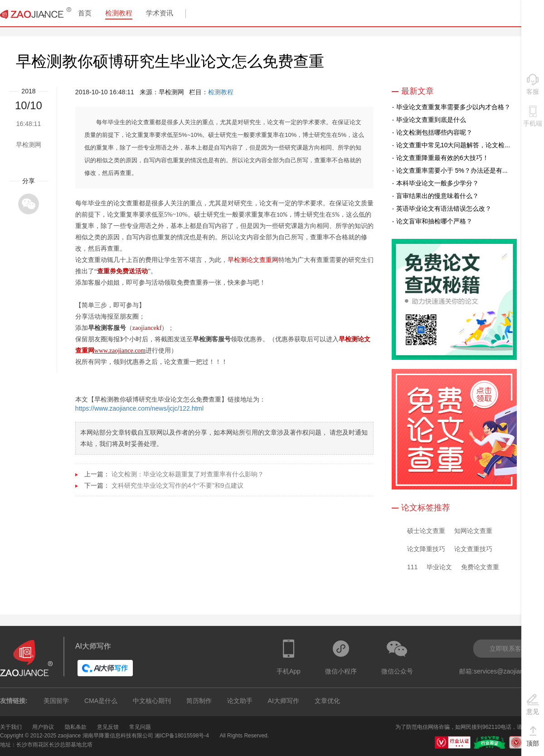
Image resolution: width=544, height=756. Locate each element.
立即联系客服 (509, 649)
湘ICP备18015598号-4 (182, 736)
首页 (85, 13)
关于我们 (11, 727)
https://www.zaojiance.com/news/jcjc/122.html (139, 408)
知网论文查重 (473, 531)
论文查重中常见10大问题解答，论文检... (453, 145)
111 (412, 567)
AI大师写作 (284, 701)
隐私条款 (76, 727)
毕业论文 (439, 567)
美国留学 (56, 701)
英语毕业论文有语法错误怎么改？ (444, 208)
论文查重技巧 (473, 549)
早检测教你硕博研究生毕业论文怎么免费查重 (170, 61)
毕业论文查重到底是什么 (431, 120)
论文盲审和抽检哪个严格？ (434, 221)
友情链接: (14, 701)
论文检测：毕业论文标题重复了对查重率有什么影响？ (188, 474)
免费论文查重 (480, 567)
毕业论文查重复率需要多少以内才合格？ (453, 107)
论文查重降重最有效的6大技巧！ (442, 158)
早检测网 (29, 145)
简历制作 (199, 701)
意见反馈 (108, 727)
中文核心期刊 (152, 701)
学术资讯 (160, 13)
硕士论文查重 (426, 531)
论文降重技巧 (426, 549)
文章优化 (327, 701)
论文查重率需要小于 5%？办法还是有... (452, 170)
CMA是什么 (101, 701)
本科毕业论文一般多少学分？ (437, 183)
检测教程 (119, 13)
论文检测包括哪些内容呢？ (434, 132)
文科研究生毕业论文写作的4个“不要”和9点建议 (177, 485)
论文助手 (240, 701)
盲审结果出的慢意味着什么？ (437, 196)
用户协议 (43, 727)
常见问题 (140, 727)
